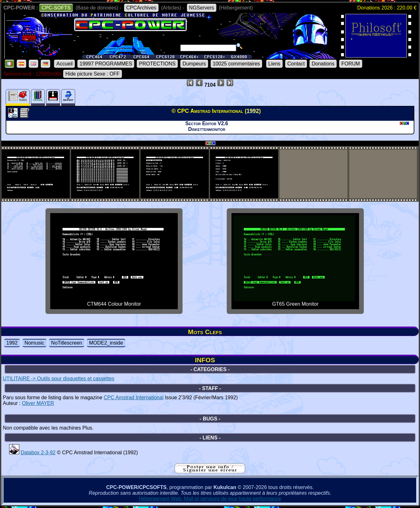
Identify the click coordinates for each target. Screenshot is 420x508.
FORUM (351, 64)
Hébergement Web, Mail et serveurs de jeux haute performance (210, 499)
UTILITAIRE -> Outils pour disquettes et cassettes (59, 379)
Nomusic (34, 343)
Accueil (64, 64)
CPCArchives (141, 8)
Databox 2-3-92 (38, 453)
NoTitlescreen (67, 343)
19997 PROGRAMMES (106, 64)
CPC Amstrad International (133, 398)
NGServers (202, 8)
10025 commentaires (236, 64)
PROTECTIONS (157, 64)
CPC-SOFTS (56, 8)
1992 (12, 343)
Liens (274, 64)
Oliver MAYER (38, 403)
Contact (296, 64)
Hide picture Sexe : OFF (93, 74)
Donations (323, 64)
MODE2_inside (106, 343)
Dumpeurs (194, 64)
